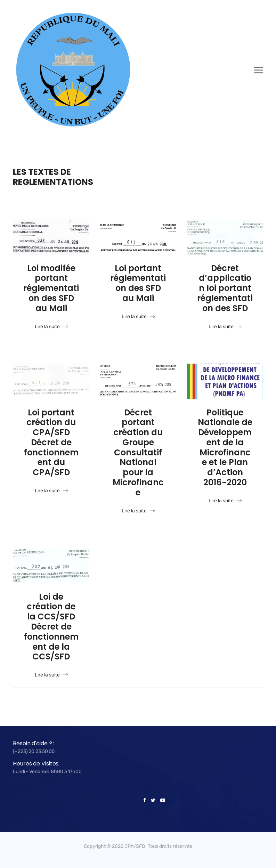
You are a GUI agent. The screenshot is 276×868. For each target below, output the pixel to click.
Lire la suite (51, 327)
